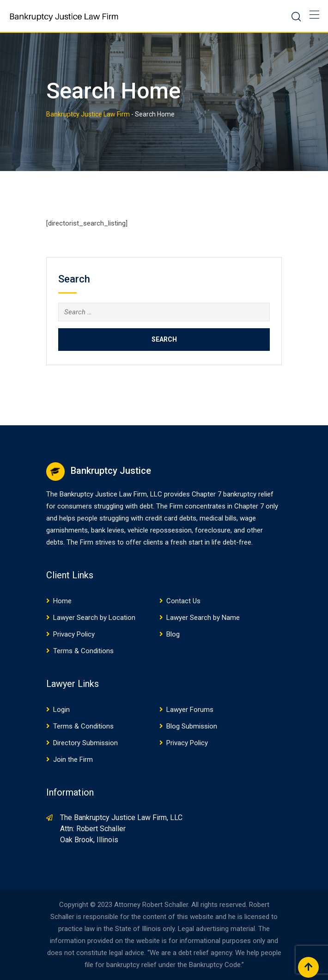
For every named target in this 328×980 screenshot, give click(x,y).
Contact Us (183, 601)
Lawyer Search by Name (203, 618)
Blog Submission (192, 726)
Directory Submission (85, 743)
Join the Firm (73, 759)
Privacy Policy (74, 634)
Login (61, 710)
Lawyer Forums (190, 710)
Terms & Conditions (83, 651)
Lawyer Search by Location (94, 618)
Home (62, 601)
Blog (173, 634)
